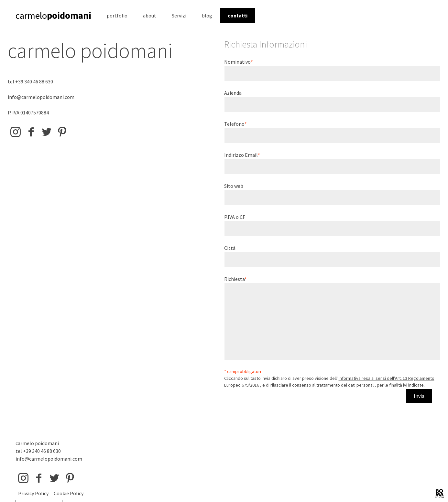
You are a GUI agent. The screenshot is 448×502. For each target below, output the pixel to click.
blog (207, 16)
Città (230, 248)
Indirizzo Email (241, 155)
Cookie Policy (69, 493)
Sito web (234, 186)
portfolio (117, 16)
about (150, 16)
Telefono (234, 124)
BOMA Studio (440, 494)
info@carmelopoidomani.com (41, 97)
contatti (238, 16)
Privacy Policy (33, 493)
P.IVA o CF (235, 217)
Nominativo (237, 62)
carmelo (53, 16)
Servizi (179, 16)
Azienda (233, 93)
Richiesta (234, 279)
